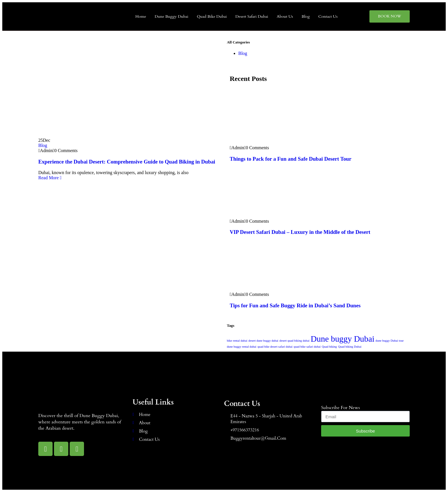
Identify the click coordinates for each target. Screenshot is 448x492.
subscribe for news (341, 408)
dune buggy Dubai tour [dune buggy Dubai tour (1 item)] (390, 341)
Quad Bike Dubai (212, 16)
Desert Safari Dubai (252, 16)
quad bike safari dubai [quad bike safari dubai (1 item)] (307, 347)
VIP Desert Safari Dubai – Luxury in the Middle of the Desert (300, 232)
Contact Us (328, 16)
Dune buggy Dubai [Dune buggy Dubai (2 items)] (342, 339)
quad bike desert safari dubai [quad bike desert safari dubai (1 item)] (275, 347)
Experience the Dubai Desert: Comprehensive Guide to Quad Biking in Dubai (127, 162)
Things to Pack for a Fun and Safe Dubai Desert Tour (291, 159)
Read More (50, 178)
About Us (285, 16)
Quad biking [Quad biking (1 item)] (329, 347)
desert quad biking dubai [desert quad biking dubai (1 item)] (294, 341)
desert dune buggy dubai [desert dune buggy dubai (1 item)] (263, 341)
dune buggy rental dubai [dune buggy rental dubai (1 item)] (242, 347)
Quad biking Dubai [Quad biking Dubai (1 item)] (350, 347)
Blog (306, 16)
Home (141, 16)
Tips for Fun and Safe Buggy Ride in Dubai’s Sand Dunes (295, 305)
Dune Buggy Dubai (171, 16)
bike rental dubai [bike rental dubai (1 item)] (237, 341)
